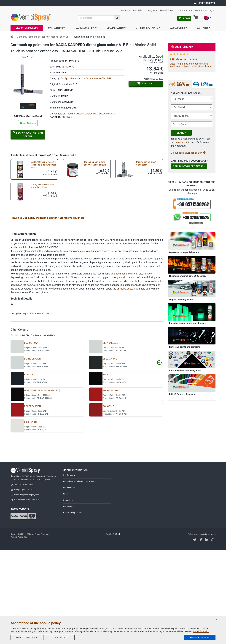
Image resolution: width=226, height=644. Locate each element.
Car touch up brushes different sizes (91, 265)
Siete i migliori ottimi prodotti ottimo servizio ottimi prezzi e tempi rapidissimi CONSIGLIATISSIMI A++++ (191, 65)
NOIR (105, 469)
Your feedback (182, 47)
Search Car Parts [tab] (207, 84)
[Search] (96, 18)
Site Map (67, 588)
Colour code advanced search (188, 153)
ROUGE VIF (108, 500)
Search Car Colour (27, 28)
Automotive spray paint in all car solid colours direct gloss (44, 165)
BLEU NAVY (30, 469)
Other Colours (28, 123)
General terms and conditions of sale (79, 575)
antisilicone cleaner (125, 368)
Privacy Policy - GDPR (72, 607)
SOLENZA (67, 117)
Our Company (69, 569)
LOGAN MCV (91, 114)
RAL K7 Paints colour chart (182, 394)
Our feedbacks (69, 582)
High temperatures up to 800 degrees (188, 276)
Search (181, 133)
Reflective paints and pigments (185, 347)
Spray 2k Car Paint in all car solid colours (43, 186)
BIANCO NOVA (31, 437)
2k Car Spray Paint (142, 227)
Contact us (68, 594)
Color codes (68, 600)
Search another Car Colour (28, 135)
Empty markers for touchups (42, 282)
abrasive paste (125, 383)
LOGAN (80, 114)
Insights (151, 11)
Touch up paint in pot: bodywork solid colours (95, 163)
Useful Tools (167, 11)
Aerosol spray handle (38, 300)
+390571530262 (205, 3)
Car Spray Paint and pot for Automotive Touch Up (43, 37)
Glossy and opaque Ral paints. (184, 252)
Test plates (34, 227)
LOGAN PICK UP (107, 114)
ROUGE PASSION (111, 484)
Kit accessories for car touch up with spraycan (42, 265)
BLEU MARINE (110, 453)
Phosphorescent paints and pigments (188, 323)
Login (184, 18)
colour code (181, 142)
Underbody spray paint (92, 282)
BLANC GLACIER (111, 437)
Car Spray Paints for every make (185, 370)
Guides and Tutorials (131, 11)
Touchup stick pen (89, 245)
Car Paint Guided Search (189, 166)
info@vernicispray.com (29, 589)
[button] (208, 18)
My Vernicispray (204, 11)
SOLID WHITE (31, 516)
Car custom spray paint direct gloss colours (92, 228)
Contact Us (184, 11)
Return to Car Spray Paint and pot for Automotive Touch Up (47, 218)
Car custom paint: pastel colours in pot (40, 247)
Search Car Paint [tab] (183, 84)
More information (201, 631)
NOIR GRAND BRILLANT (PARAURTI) (42, 484)
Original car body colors (181, 300)
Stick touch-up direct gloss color (146, 163)
